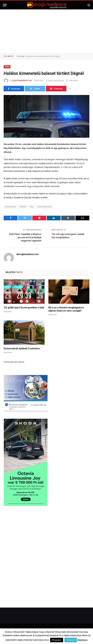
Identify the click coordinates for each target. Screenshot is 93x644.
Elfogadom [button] (57, 640)
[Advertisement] (47, 31)
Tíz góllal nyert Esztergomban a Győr (24, 308)
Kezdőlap (21, 56)
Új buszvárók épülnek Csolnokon (22, 349)
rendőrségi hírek (44, 207)
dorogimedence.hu (22, 81)
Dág (32, 207)
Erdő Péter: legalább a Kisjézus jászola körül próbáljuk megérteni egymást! (25, 237)
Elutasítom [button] (71, 640)
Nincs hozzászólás (55, 81)
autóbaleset (10, 207)
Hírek (7, 67)
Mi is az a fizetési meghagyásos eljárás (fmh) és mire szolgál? (66, 309)
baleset (23, 207)
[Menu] (5, 5)
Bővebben (83, 640)
